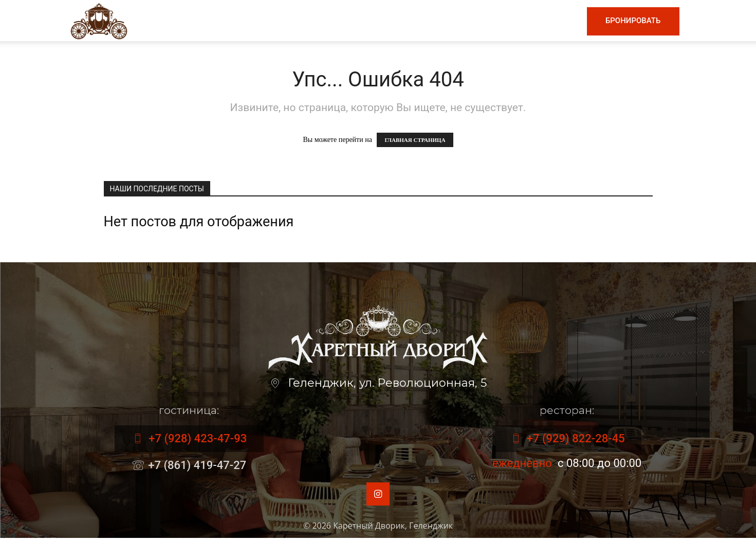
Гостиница (440, 21)
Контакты (550, 21)
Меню (298, 21)
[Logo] (99, 20)
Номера (497, 21)
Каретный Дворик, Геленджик (393, 529)
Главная (248, 21)
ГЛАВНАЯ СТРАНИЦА (415, 140)
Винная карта (366, 21)
